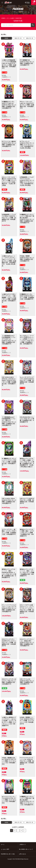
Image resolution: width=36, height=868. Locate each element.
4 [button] (21, 830)
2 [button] (15, 830)
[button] (25, 831)
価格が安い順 (18, 38)
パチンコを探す (10, 18)
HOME (3, 18)
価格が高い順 (30, 38)
